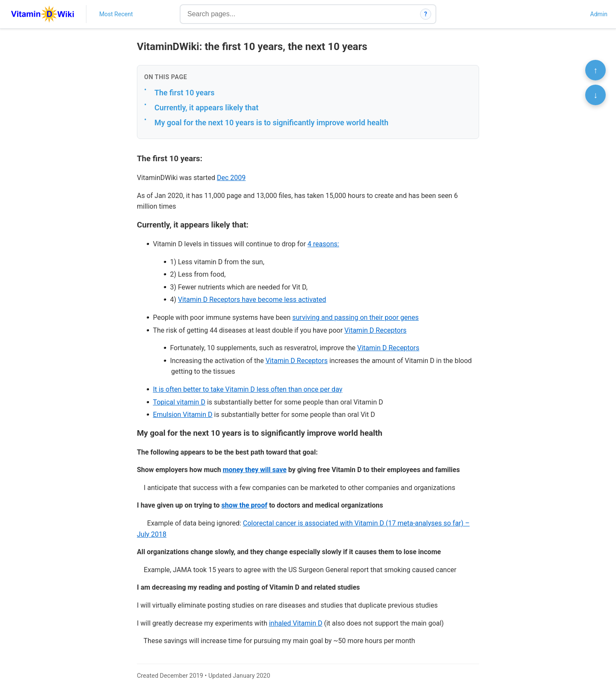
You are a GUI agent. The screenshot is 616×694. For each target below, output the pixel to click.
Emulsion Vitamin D (182, 415)
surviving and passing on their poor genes (355, 317)
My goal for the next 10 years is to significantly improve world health (271, 123)
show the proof (244, 505)
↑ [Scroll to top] (595, 70)
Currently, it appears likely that (206, 108)
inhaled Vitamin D (296, 623)
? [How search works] (426, 14)
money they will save (255, 470)
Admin (599, 14)
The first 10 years (185, 93)
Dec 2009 (231, 178)
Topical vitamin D (179, 402)
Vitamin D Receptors (375, 330)
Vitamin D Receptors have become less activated (252, 300)
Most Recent (116, 14)
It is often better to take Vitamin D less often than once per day (247, 389)
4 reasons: (323, 244)
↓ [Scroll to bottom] (595, 95)
